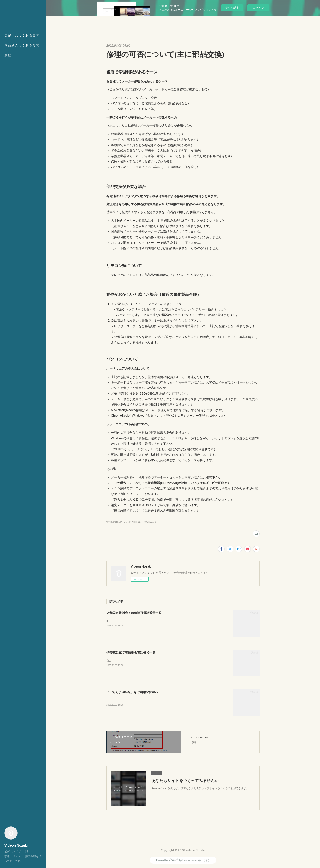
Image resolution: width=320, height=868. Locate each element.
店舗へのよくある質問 (22, 35)
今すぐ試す (232, 8)
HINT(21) (136, 522)
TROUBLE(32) (149, 522)
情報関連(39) (113, 522)
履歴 (8, 55)
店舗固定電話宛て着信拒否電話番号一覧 (134, 613)
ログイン (258, 8)
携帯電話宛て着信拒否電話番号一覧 (131, 652)
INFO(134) (126, 522)
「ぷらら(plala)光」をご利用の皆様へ (132, 692)
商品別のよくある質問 (22, 45)
